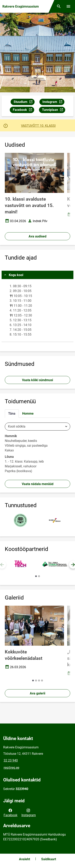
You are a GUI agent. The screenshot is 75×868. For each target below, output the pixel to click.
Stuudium (24, 102)
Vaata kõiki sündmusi (37, 380)
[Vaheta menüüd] (68, 6)
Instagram (53, 102)
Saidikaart (49, 859)
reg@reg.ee (11, 768)
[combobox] (37, 427)
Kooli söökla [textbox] (17, 427)
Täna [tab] (12, 413)
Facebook (23, 110)
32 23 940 (11, 760)
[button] (36, 576)
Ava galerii (37, 693)
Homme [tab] (28, 413)
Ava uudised (37, 236)
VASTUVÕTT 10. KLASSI (38, 126)
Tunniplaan (53, 110)
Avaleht (24, 859)
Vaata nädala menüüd (38, 484)
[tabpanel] (37, 449)
